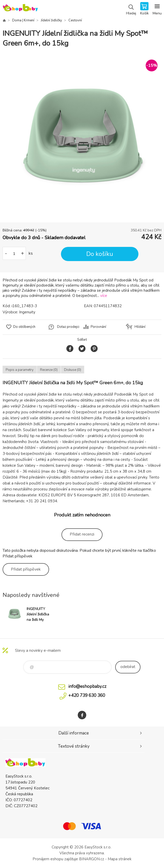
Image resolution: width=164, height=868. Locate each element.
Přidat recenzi (82, 534)
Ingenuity (27, 312)
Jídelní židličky (51, 20)
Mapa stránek (120, 859)
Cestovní (75, 20)
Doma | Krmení (23, 20)
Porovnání (98, 327)
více (104, 296)
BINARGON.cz (92, 859)
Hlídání (140, 327)
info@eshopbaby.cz (87, 686)
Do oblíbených (24, 327)
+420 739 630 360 (87, 695)
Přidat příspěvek (26, 569)
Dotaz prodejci (68, 327)
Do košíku (100, 254)
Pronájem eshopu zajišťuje (55, 859)
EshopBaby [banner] (20, 9)
